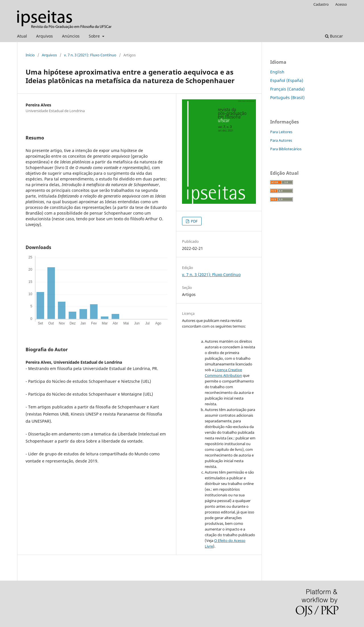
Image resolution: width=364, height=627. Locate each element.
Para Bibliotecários (286, 149)
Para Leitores (281, 132)
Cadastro (321, 4)
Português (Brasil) (287, 97)
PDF (194, 221)
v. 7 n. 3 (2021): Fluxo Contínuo (90, 55)
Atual (22, 36)
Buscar (334, 36)
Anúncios (71, 36)
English (277, 72)
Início (30, 55)
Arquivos (45, 36)
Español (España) (287, 80)
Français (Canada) (287, 89)
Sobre (95, 36)
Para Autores (281, 140)
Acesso (341, 4)
